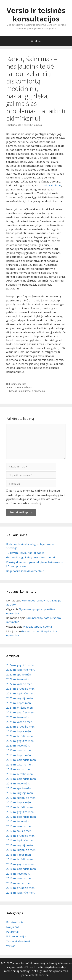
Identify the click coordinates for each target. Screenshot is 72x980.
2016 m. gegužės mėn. (20, 864)
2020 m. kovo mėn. (18, 745)
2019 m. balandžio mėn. (21, 760)
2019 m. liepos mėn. (19, 755)
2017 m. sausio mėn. (19, 831)
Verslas (11, 946)
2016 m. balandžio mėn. (21, 869)
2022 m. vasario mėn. (20, 684)
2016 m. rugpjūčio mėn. (21, 850)
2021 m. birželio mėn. (20, 708)
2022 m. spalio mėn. (19, 674)
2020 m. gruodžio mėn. (21, 727)
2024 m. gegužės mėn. (20, 665)
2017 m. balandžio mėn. (21, 817)
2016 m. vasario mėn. (20, 878)
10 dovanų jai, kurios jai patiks (25, 553)
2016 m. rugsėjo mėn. (20, 845)
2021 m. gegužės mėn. (20, 712)
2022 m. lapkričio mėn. (21, 670)
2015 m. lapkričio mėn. (21, 893)
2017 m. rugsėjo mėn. (20, 793)
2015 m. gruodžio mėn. (21, 888)
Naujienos (13, 927)
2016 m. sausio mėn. (19, 883)
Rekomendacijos (18, 384)
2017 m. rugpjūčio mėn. (21, 798)
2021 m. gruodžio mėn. (21, 689)
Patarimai (12, 932)
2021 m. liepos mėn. (19, 703)
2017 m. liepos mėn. (19, 802)
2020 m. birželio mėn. (20, 736)
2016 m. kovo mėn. (18, 874)
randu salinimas (51, 185)
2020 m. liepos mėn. (19, 731)
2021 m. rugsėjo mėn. (20, 698)
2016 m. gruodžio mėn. (21, 836)
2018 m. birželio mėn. (20, 774)
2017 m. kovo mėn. (18, 821)
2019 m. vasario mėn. (20, 764)
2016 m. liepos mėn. (19, 855)
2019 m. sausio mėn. (19, 769)
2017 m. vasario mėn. (20, 826)
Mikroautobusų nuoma (37, 627)
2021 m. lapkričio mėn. (21, 693)
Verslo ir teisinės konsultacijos (36, 15)
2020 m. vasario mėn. (20, 750)
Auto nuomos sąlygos (20, 387)
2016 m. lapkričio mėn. (21, 840)
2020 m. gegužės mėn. (20, 741)
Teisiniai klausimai (18, 941)
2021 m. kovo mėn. (18, 717)
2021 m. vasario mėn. (20, 722)
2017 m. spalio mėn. (19, 788)
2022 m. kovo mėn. (18, 679)
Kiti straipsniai (15, 922)
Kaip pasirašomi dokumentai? (25, 571)
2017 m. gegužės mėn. (20, 812)
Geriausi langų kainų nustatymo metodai (32, 557)
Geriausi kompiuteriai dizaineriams (27, 391)
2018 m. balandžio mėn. (21, 779)
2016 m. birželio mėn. (20, 859)
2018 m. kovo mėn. (18, 783)
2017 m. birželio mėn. (20, 807)
